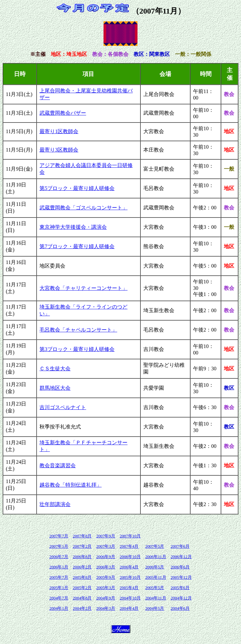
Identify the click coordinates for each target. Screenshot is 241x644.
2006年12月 (181, 557)
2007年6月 (180, 546)
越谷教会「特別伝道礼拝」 (71, 485)
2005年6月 (180, 588)
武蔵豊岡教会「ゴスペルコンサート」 (83, 208)
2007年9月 (106, 536)
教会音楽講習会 (58, 465)
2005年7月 (59, 577)
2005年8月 (82, 577)
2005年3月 (106, 588)
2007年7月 (59, 536)
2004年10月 (130, 598)
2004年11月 (156, 598)
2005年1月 (59, 588)
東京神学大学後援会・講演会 (73, 227)
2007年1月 (59, 546)
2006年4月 (129, 567)
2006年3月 (106, 567)
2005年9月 (106, 577)
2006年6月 (180, 567)
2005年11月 (156, 577)
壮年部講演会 (55, 504)
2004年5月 (155, 608)
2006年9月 (106, 557)
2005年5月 (155, 588)
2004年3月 (106, 608)
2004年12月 (181, 598)
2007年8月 (82, 536)
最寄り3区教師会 (59, 150)
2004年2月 (82, 608)
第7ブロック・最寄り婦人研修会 (77, 246)
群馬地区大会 (55, 388)
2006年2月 (82, 567)
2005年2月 (82, 588)
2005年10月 (130, 577)
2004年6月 (180, 608)
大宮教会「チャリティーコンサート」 (83, 288)
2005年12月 (181, 577)
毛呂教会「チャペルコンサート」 (78, 330)
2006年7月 (59, 557)
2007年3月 (106, 546)
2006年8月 (82, 557)
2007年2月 (82, 546)
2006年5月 (155, 567)
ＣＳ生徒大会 (55, 369)
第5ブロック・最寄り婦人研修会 (77, 188)
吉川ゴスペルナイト (63, 407)
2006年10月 (130, 557)
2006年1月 (59, 567)
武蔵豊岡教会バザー (63, 113)
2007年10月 (130, 536)
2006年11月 (156, 557)
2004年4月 (129, 608)
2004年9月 (106, 598)
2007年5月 (155, 546)
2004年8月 (82, 598)
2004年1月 (59, 608)
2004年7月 (59, 598)
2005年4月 (129, 588)
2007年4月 (129, 546)
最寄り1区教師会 (59, 131)
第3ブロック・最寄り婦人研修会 (77, 349)
